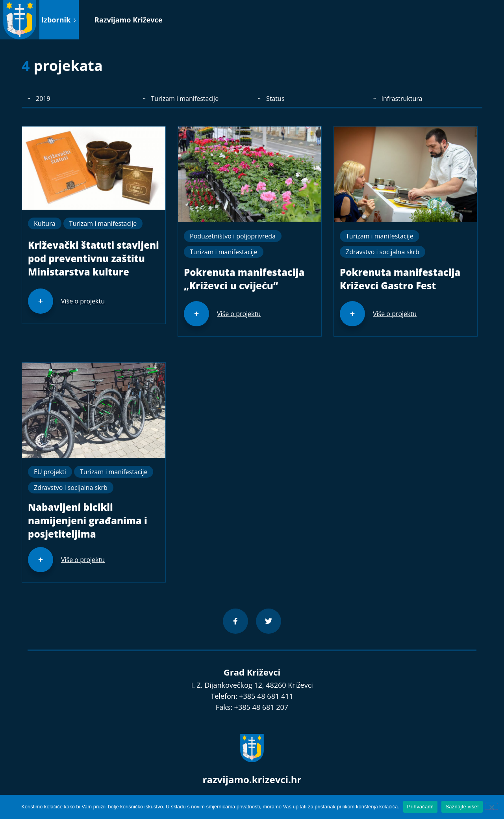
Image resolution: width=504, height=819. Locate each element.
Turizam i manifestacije (103, 223)
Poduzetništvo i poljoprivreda (233, 236)
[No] (491, 806)
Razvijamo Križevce (128, 20)
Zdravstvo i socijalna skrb (383, 252)
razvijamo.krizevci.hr (252, 779)
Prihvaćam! (421, 807)
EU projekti (50, 472)
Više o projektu (83, 301)
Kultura (45, 223)
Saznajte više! (462, 807)
